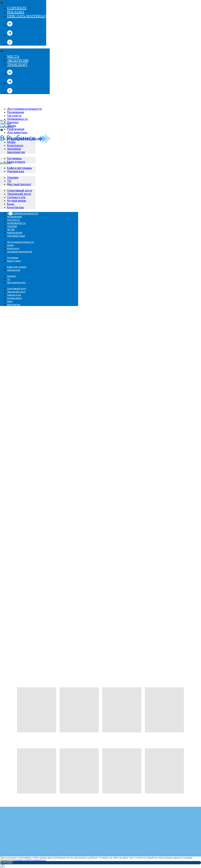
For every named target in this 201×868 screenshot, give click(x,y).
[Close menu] (1, 2)
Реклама (16, 12)
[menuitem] (24, 109)
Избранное (7, 127)
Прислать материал (26, 16)
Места (13, 56)
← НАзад (6, 740)
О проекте (17, 8)
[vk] (10, 25)
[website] (10, 44)
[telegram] (10, 35)
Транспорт (17, 65)
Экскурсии (18, 61)
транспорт (6, 124)
